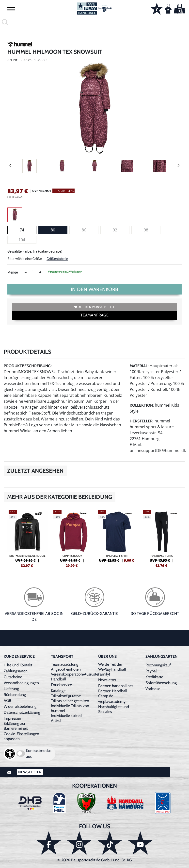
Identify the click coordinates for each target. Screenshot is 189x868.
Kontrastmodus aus (39, 754)
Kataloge (58, 691)
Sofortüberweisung (161, 683)
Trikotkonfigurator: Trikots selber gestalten (70, 698)
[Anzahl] (33, 272)
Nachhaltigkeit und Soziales (114, 709)
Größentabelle (57, 259)
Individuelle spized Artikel (66, 718)
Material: (139, 366)
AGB (8, 701)
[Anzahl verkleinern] (26, 272)
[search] (94, 22)
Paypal (151, 671)
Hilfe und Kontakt (18, 665)
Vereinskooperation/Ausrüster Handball (75, 677)
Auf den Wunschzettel (94, 307)
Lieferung (11, 689)
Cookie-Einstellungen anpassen (21, 736)
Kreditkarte (154, 677)
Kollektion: (142, 405)
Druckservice (61, 685)
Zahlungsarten (16, 671)
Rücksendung (15, 695)
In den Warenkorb (95, 289)
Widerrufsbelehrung (20, 706)
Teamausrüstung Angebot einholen (66, 667)
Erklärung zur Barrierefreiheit (16, 726)
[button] (11, 9)
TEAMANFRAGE (94, 315)
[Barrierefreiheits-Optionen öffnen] (10, 754)
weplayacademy (112, 702)
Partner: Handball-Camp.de (114, 693)
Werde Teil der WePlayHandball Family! (112, 669)
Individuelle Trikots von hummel (70, 708)
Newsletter (107, 680)
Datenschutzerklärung (22, 712)
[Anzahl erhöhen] (40, 272)
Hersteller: (142, 421)
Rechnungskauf (158, 665)
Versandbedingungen (21, 683)
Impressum (13, 718)
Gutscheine (13, 677)
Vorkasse (153, 689)
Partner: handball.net (116, 686)
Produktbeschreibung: (28, 366)
